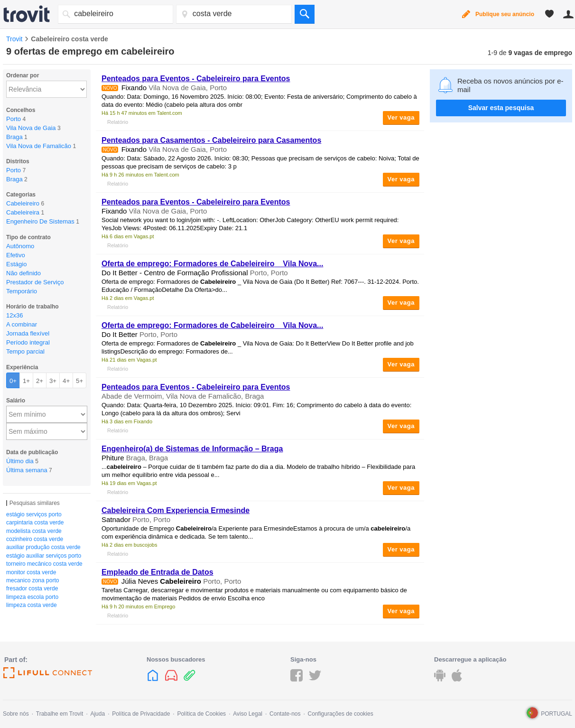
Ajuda (97, 714)
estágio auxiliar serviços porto (44, 556)
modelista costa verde (34, 531)
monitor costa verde (31, 572)
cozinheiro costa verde (35, 539)
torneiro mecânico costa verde (44, 564)
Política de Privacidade (141, 714)
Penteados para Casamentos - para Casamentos (211, 140)
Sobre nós (16, 714)
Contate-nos (285, 714)
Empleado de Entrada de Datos (158, 572)
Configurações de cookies (341, 714)
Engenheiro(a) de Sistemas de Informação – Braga (192, 449)
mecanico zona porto (32, 580)
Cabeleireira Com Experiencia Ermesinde (176, 510)
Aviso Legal (248, 714)
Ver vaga (401, 117)
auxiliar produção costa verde (43, 547)
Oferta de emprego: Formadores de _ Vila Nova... (212, 264)
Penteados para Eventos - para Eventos (196, 79)
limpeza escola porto (32, 597)
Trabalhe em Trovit (60, 714)
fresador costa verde (32, 588)
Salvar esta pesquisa (501, 108)
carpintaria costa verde (35, 523)
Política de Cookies (201, 714)
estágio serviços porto (34, 514)
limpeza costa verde (32, 605)
